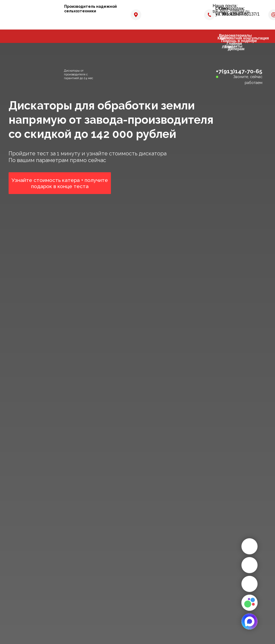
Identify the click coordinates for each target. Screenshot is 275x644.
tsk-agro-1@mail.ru (231, 11)
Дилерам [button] (236, 49)
